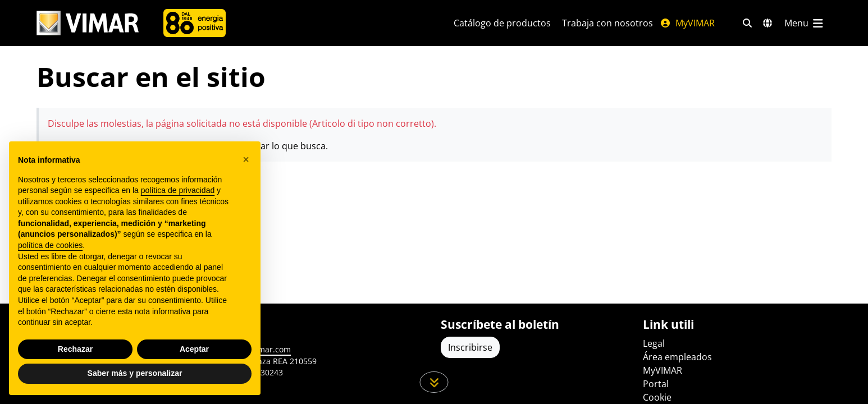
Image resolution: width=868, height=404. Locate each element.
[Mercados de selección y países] (768, 23)
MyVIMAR (687, 23)
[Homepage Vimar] (88, 23)
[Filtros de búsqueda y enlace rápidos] (747, 23)
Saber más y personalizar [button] (135, 373)
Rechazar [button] (75, 349)
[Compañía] (195, 23)
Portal (656, 384)
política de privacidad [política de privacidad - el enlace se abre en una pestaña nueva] (178, 190)
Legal (654, 343)
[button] (246, 159)
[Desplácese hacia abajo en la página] (434, 382)
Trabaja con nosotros (607, 23)
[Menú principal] (805, 23)
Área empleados (677, 357)
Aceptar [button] (194, 349)
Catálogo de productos (502, 23)
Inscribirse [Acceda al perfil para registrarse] (470, 347)
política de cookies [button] (50, 245)
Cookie (657, 397)
